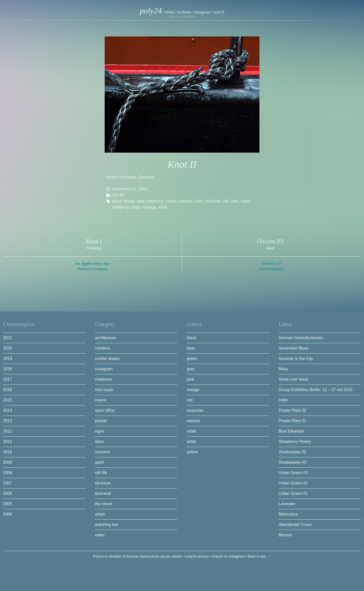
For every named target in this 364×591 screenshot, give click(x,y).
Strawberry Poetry (295, 442)
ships (136, 207)
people (101, 421)
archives (184, 12)
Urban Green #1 (293, 493)
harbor (171, 201)
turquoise (195, 410)
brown (129, 201)
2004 (8, 514)
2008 (8, 473)
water (100, 535)
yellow (192, 452)
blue (191, 348)
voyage (149, 207)
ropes (245, 201)
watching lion (107, 525)
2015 (8, 400)
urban (100, 514)
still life (118, 195)
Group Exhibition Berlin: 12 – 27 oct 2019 (315, 390)
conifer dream (107, 359)
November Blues (293, 348)
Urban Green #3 (293, 473)
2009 (8, 462)
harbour (186, 201)
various (193, 421)
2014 (8, 410)
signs (99, 431)
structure (103, 483)
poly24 (151, 11)
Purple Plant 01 (292, 421)
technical (103, 493)
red (225, 201)
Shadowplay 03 (292, 462)
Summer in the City (296, 359)
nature (100, 400)
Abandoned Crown (295, 525)
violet (191, 431)
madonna (103, 379)
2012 (8, 431)
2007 (8, 483)
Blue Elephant (291, 431)
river (234, 201)
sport (99, 462)
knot (199, 201)
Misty (283, 369)
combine (102, 348)
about (170, 12)
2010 (8, 452)
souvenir (102, 452)
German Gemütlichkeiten (301, 338)
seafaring (121, 207)
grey (191, 369)
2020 (8, 348)
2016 (8, 390)
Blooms (285, 535)
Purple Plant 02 (292, 410)
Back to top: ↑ (259, 556)
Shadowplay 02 (292, 452)
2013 (8, 421)
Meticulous (288, 514)
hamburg (155, 201)
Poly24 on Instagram (228, 556)
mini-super (104, 390)
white (163, 207)
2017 (8, 379)
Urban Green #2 (293, 483)
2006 (8, 493)
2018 (8, 369)
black (117, 201)
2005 (143, 189)
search (219, 12)
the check (103, 504)
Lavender (287, 504)
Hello (283, 400)
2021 (8, 338)
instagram (202, 12)
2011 (8, 442)
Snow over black (293, 379)
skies (99, 442)
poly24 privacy (198, 556)
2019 (8, 359)
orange (193, 390)
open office (105, 410)
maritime (212, 201)
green (192, 359)
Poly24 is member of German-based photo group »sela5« (138, 556)
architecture (105, 338)
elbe (141, 201)
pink (190, 379)
